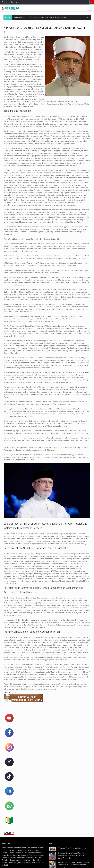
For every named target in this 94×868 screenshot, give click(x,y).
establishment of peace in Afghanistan (55, 620)
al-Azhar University (15, 615)
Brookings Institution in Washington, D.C (59, 603)
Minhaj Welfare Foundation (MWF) (16, 544)
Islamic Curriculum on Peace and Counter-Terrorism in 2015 (26, 679)
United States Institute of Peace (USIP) (27, 603)
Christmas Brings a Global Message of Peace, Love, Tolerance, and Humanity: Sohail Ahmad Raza (52, 17)
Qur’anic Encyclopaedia (73, 148)
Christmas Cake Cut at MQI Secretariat (72, 848)
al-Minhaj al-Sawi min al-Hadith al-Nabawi (38, 411)
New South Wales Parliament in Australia (33, 610)
